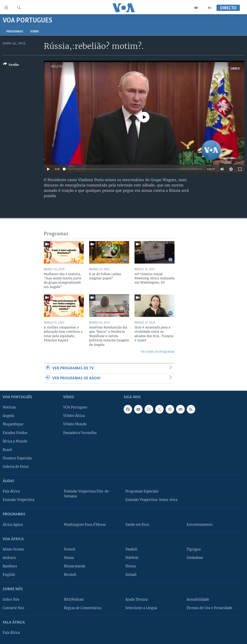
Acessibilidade (198, 600)
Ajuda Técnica (137, 600)
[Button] (11, 65)
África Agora (13, 525)
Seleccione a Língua (141, 608)
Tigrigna (194, 549)
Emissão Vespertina (18, 500)
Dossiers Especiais (17, 458)
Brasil (7, 450)
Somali (131, 575)
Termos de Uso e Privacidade (209, 608)
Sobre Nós (11, 600)
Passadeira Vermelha (80, 433)
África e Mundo (15, 441)
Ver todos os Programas (158, 352)
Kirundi (70, 575)
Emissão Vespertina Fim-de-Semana (87, 494)
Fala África (11, 491)
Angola (8, 416)
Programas (15, 32)
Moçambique (13, 424)
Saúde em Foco (137, 525)
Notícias (9, 408)
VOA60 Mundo (75, 424)
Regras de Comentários (83, 608)
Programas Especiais (142, 491)
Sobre (35, 32)
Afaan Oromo (13, 549)
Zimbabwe (195, 558)
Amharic (9, 558)
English (9, 575)
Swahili (131, 549)
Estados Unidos (15, 433)
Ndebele (132, 558)
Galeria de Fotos (16, 467)
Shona (131, 566)
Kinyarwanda (75, 566)
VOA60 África (74, 416)
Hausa (69, 558)
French (70, 549)
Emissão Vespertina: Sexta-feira (151, 500)
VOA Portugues (75, 408)
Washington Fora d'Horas (85, 525)
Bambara (10, 566)
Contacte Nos (13, 608)
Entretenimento (200, 525)
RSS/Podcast (74, 600)
